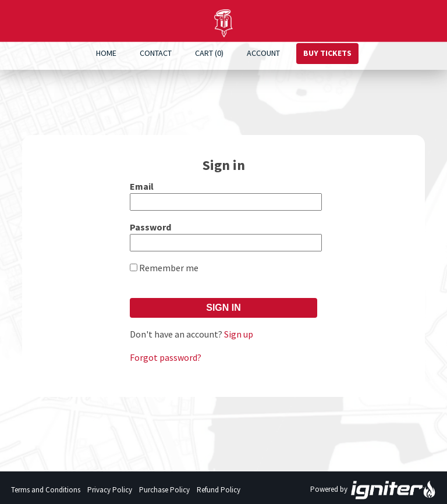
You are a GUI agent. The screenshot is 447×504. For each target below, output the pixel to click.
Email (142, 186)
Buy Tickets (327, 53)
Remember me (169, 268)
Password (150, 227)
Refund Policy (219, 490)
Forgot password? (166, 357)
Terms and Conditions (46, 490)
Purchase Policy (164, 490)
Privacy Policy (110, 490)
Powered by (373, 490)
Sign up (239, 334)
